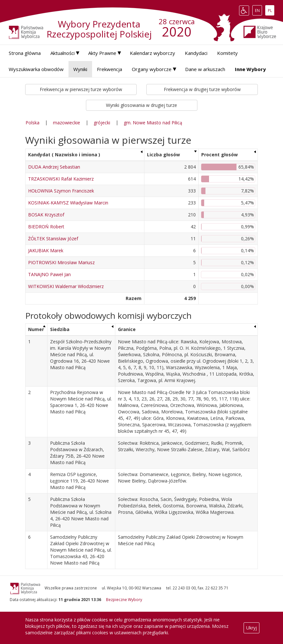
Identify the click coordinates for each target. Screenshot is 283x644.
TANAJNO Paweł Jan (49, 274)
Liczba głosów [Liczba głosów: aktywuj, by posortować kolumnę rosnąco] (163, 155)
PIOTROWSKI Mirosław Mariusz (61, 262)
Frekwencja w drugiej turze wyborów (202, 89)
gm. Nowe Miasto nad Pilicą (153, 123)
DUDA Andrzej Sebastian (54, 167)
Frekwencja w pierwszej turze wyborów (81, 89)
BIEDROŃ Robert (46, 227)
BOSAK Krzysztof (46, 215)
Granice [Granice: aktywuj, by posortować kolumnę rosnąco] (127, 329)
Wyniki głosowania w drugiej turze (141, 105)
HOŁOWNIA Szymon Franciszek (61, 191)
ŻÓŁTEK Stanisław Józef (53, 239)
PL (271, 10)
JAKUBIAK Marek (46, 250)
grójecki (102, 123)
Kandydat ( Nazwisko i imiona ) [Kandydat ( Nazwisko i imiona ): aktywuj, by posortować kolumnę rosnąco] (64, 155)
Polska (32, 123)
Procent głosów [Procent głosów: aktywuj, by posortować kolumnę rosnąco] (220, 155)
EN (258, 10)
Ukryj (252, 628)
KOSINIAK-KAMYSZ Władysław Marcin (68, 203)
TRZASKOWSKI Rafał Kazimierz (61, 179)
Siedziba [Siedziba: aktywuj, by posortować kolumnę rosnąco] (60, 329)
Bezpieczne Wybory (124, 599)
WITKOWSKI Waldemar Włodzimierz (66, 286)
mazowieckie (67, 123)
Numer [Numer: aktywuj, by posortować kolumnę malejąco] (36, 329)
